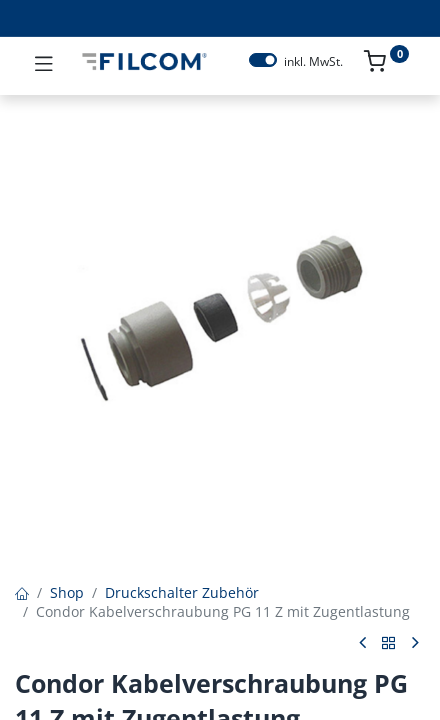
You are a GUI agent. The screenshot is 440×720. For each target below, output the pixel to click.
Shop (67, 592)
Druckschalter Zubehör (182, 592)
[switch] (263, 60)
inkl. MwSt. (313, 62)
